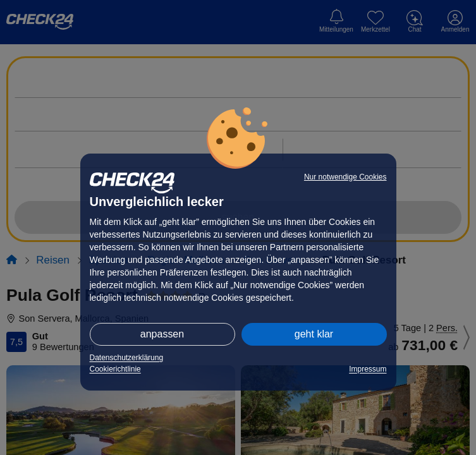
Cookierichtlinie (115, 369)
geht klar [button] (314, 334)
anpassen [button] (162, 334)
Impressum (368, 369)
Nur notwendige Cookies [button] (345, 177)
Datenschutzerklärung (127, 358)
